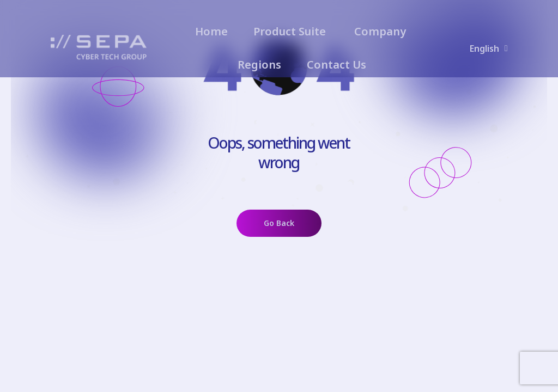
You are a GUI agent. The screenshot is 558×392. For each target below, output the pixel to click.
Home (211, 31)
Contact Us (336, 65)
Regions (259, 65)
